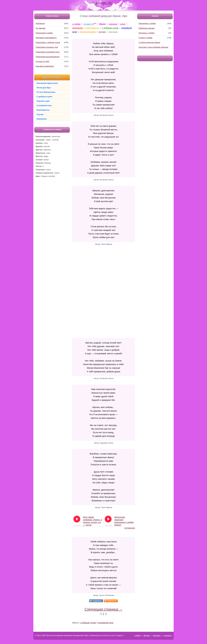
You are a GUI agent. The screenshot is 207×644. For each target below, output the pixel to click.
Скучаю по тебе (42, 61)
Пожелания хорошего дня (47, 47)
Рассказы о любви (146, 33)
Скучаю (40, 114)
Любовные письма (147, 28)
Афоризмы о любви (147, 23)
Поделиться (112, 601)
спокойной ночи (105, 623)
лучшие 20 (89, 24)
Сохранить (97, 601)
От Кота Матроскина (46, 92)
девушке (113, 24)
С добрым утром (44, 97)
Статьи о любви (145, 38)
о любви (76, 24)
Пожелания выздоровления (48, 57)
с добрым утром (110, 28)
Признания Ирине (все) (47, 83)
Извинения (42, 119)
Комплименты (43, 110)
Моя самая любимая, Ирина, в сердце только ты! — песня (93, 520)
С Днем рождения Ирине (149, 42)
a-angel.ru (168, 635)
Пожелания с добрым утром (48, 42)
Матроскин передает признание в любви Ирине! (124, 520)
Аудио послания (52, 77)
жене (123, 24)
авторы (147, 635)
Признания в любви (44, 33)
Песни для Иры (44, 88)
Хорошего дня (43, 101)
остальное (130, 528)
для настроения (88, 32)
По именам (40, 28)
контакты (157, 635)
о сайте (137, 635)
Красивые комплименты (46, 38)
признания (77, 28)
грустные (113, 32)
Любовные (40, 23)
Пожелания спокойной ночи (48, 52)
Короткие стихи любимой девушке (153, 47)
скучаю (102, 32)
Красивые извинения (45, 66)
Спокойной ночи (44, 105)
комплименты (92, 28)
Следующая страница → (103, 609)
